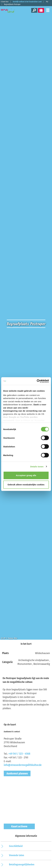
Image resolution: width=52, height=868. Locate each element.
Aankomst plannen (17, 773)
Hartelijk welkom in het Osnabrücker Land (27, 2)
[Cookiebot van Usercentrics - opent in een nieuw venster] (37, 381)
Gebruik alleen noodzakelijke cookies (26, 485)
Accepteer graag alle (26, 475)
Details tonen (37, 467)
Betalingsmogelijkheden (22, 865)
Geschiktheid (16, 846)
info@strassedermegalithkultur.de (23, 765)
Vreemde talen (17, 855)
